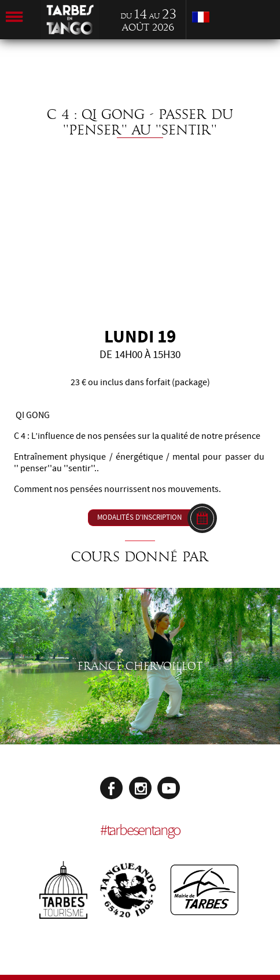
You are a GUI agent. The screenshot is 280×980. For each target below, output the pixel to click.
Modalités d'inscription (139, 517)
